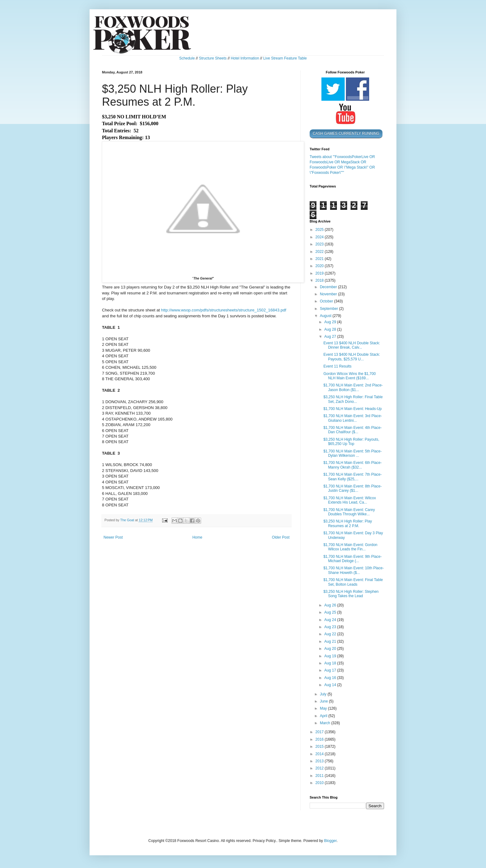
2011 (320, 776)
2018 (320, 280)
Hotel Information (245, 58)
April (324, 716)
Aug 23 (331, 627)
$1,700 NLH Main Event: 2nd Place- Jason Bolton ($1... (353, 387)
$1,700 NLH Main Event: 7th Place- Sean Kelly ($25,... (352, 477)
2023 (320, 244)
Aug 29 (331, 322)
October (327, 301)
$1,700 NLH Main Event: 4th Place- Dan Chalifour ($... (352, 430)
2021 (320, 259)
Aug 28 (331, 329)
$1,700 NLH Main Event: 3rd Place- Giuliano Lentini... (353, 418)
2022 (320, 252)
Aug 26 (331, 605)
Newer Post (113, 537)
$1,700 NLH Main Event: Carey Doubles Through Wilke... (349, 512)
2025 (320, 230)
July (324, 694)
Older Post (281, 537)
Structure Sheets (213, 58)
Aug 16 (331, 678)
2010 (320, 783)
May (324, 708)
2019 (320, 273)
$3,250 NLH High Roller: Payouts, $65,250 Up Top (351, 442)
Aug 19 (331, 656)
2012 (320, 768)
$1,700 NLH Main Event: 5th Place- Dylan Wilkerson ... (352, 453)
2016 (320, 739)
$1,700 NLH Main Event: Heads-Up (352, 409)
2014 (320, 754)
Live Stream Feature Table (285, 58)
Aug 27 (331, 337)
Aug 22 (331, 634)
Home (197, 537)
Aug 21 (331, 641)
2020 (320, 266)
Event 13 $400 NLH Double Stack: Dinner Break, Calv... (352, 345)
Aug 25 (331, 612)
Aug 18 (331, 663)
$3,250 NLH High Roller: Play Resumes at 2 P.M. (348, 523)
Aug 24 (331, 620)
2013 (320, 761)
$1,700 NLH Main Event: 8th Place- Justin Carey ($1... (352, 488)
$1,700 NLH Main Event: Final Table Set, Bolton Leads (353, 582)
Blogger (330, 841)
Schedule (187, 58)
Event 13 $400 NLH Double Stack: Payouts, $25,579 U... (352, 357)
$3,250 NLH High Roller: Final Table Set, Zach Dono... (353, 399)
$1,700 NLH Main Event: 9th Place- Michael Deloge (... (352, 559)
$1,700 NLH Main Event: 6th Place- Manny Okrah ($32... (352, 465)
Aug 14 (331, 685)
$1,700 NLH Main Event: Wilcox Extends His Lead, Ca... (349, 500)
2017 (320, 732)
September (329, 309)
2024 (320, 237)
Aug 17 (331, 670)
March (326, 723)
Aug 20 (331, 649)
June (324, 701)
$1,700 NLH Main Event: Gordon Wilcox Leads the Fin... (350, 547)
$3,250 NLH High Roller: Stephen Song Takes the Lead (351, 594)
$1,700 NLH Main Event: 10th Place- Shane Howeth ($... (353, 570)
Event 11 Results (337, 366)
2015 (320, 747)
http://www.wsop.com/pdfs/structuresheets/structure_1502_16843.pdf (224, 310)
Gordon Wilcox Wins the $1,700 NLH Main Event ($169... (349, 376)
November (329, 294)
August (326, 316)
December (329, 287)
